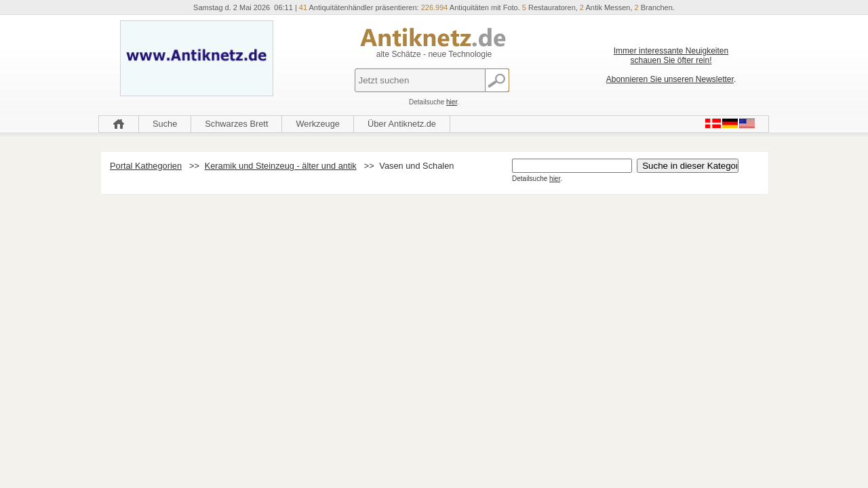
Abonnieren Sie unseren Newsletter (670, 79)
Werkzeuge (318, 124)
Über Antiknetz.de (402, 124)
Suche (165, 124)
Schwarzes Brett (236, 124)
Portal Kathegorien (146, 166)
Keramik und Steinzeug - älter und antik (281, 166)
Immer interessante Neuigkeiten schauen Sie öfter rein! (671, 56)
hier (452, 102)
